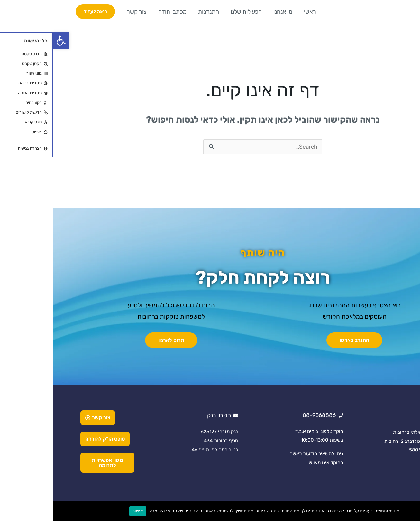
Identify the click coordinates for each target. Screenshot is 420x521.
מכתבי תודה (120, 12)
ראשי (257, 12)
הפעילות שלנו (193, 12)
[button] (8, 41)
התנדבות (156, 12)
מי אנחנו (230, 12)
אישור (85, 511)
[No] (412, 511)
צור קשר (84, 12)
